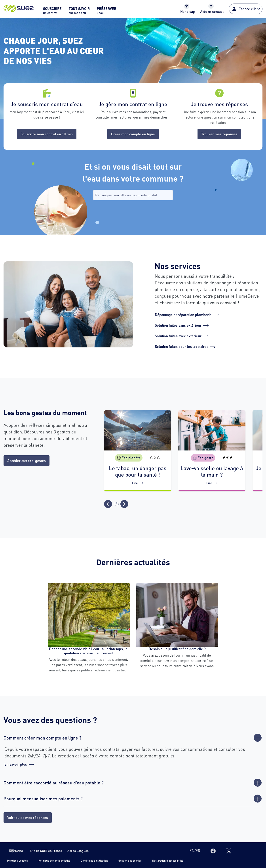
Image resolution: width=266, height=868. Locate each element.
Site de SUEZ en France (46, 851)
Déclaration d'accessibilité (168, 861)
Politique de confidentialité (54, 861)
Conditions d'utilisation (94, 861)
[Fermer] (258, 738)
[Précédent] (108, 504)
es (198, 850)
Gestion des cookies (130, 861)
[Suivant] (124, 504)
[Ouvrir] (258, 783)
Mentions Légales (17, 861)
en (192, 850)
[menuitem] (52, 12)
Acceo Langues (78, 851)
